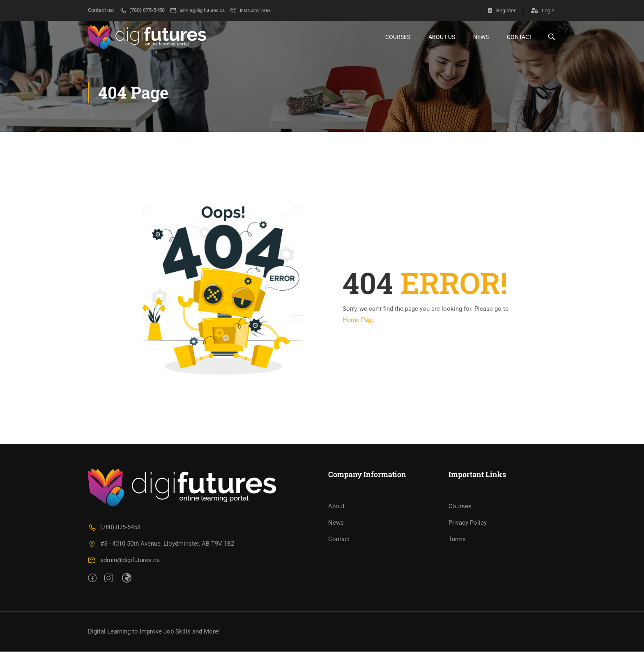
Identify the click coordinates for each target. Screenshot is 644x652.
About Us (442, 37)
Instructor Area (258, 10)
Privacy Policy (468, 523)
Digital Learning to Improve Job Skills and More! (154, 632)
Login (543, 10)
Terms (457, 540)
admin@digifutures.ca (201, 10)
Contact (520, 37)
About (336, 507)
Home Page (359, 320)
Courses (398, 37)
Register (500, 10)
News (481, 37)
